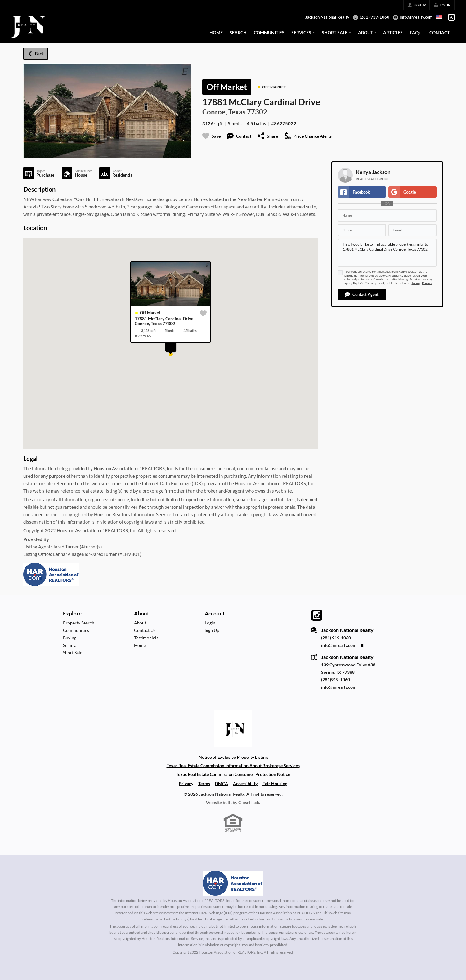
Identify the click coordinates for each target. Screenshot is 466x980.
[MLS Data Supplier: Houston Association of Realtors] (233, 883)
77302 (257, 112)
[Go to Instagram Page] (451, 17)
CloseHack (249, 802)
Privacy (427, 283)
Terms (416, 283)
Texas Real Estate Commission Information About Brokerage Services (233, 765)
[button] (362, 294)
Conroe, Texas (224, 112)
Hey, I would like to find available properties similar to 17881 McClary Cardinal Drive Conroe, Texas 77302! (387, 253)
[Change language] (439, 17)
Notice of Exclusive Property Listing (233, 757)
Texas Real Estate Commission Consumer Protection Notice (233, 774)
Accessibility (245, 783)
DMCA (222, 783)
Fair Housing (275, 783)
